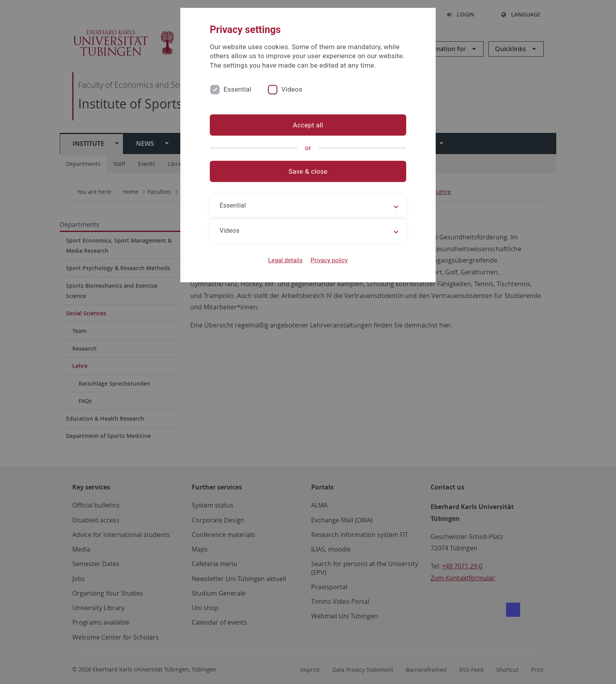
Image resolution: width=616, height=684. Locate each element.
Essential (237, 89)
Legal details (286, 260)
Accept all (308, 125)
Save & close (308, 171)
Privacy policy (329, 260)
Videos (292, 89)
